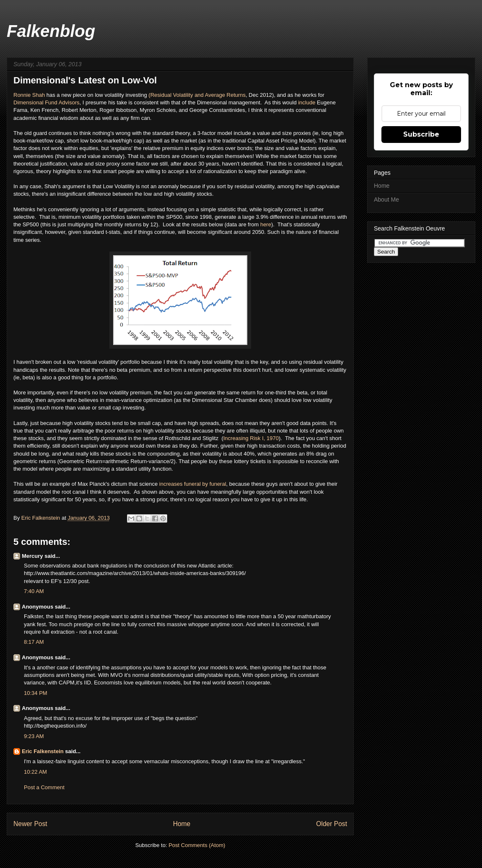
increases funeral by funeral (192, 484)
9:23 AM (34, 736)
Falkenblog (51, 31)
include (307, 102)
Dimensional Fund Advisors (47, 102)
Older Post (332, 824)
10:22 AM (35, 772)
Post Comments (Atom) (197, 845)
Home (182, 824)
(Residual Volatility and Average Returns (197, 95)
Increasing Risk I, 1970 (251, 438)
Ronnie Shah (29, 95)
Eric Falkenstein (43, 751)
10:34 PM (36, 693)
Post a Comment (44, 787)
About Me (386, 200)
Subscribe (421, 134)
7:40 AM (34, 591)
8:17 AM (34, 642)
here (266, 224)
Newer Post (30, 824)
